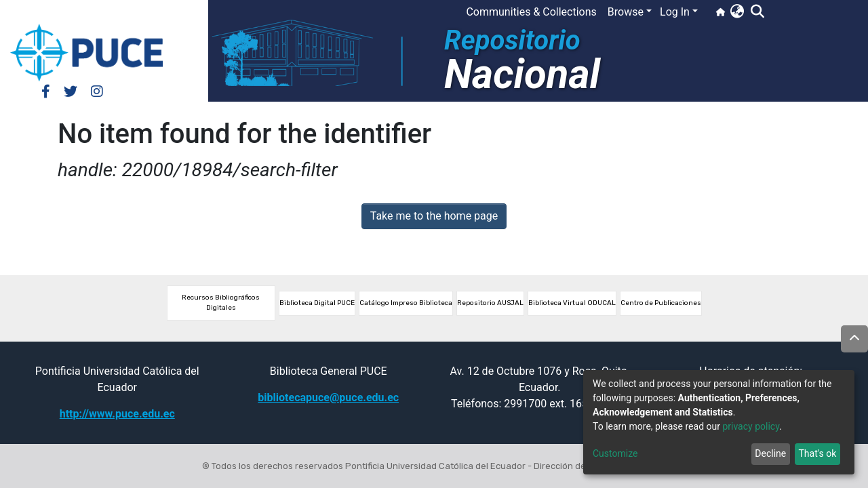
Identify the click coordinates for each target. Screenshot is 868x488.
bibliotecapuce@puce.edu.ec (328, 398)
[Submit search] (757, 12)
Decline (770, 453)
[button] (737, 12)
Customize (615, 453)
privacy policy (751, 426)
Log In (675, 12)
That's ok (817, 453)
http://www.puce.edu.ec (117, 414)
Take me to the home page (434, 216)
